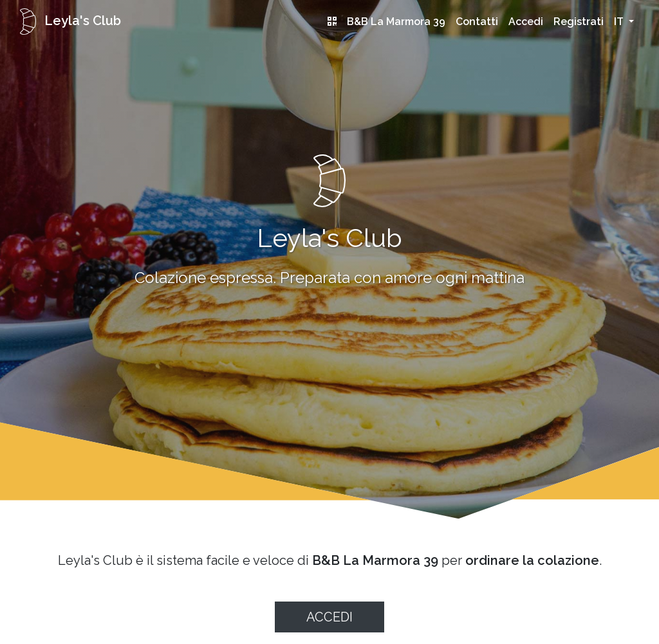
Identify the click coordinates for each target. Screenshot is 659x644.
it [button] (620, 22)
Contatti (477, 22)
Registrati (579, 22)
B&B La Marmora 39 (396, 22)
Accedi (526, 22)
